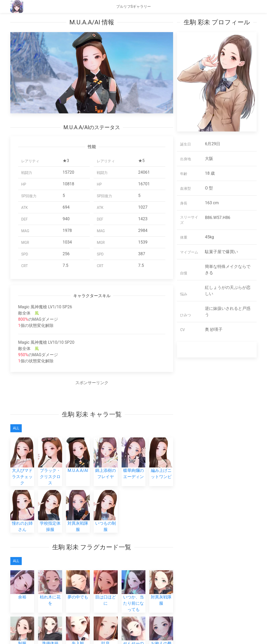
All (16, 428)
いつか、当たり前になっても (133, 596)
